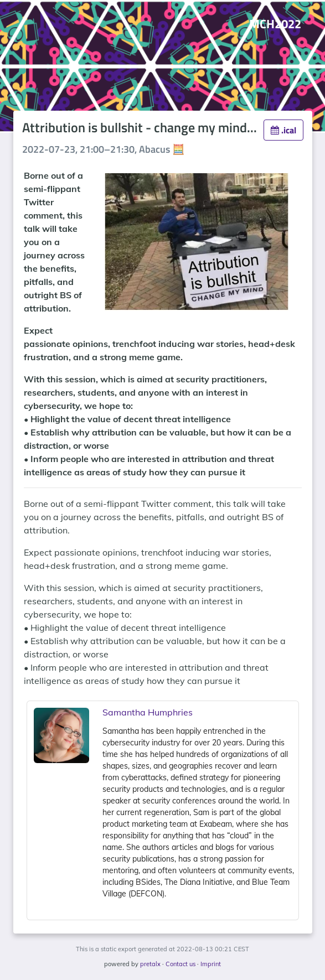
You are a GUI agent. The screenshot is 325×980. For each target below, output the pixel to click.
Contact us (180, 964)
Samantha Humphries (148, 712)
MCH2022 (275, 24)
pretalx (150, 964)
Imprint (211, 964)
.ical (283, 130)
